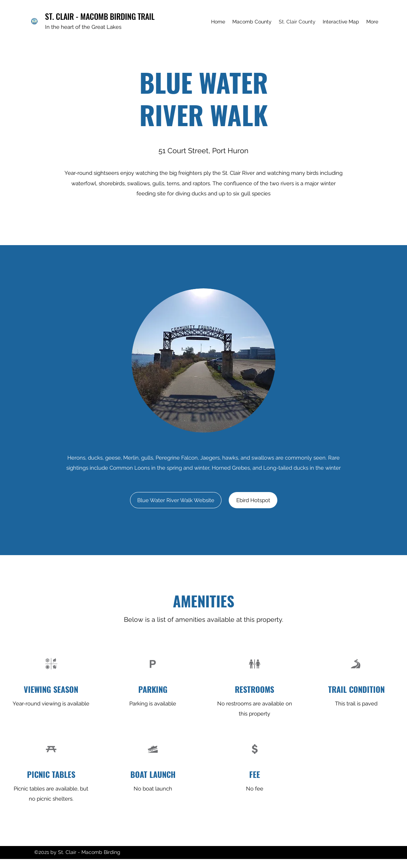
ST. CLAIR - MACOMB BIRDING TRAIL (100, 16)
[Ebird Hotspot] (253, 500)
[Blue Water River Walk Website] (176, 500)
